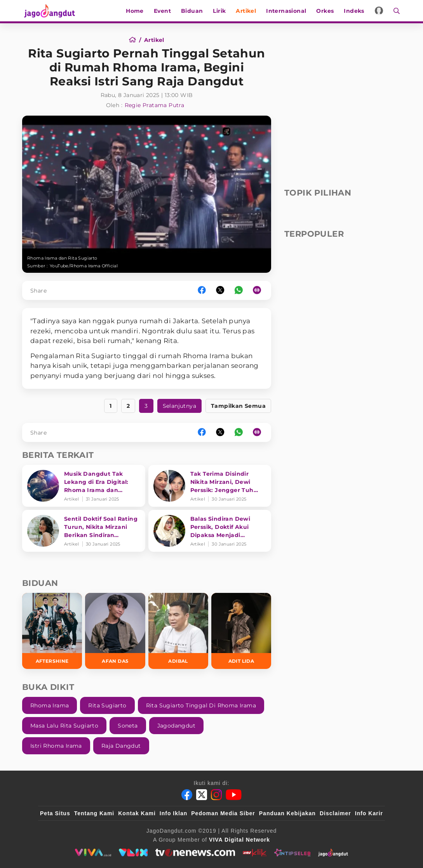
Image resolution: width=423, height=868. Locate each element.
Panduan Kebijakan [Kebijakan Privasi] (287, 813)
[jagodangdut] (333, 852)
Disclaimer (335, 813)
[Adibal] (178, 631)
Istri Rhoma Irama (56, 746)
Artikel (247, 11)
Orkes (326, 11)
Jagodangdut (176, 726)
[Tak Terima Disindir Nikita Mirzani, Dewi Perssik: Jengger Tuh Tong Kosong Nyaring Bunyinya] (210, 486)
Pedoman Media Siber (223, 813)
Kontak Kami (137, 813)
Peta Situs (55, 813)
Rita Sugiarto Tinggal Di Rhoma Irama (201, 705)
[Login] (380, 11)
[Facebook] (187, 795)
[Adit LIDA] (241, 631)
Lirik (221, 11)
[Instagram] (216, 795)
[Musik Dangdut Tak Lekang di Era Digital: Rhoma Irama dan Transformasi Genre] (84, 486)
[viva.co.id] (93, 852)
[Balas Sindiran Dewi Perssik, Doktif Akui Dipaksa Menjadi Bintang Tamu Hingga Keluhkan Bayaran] (210, 531)
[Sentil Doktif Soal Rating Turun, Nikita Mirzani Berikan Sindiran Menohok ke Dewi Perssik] (84, 531)
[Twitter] (202, 795)
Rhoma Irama (50, 705)
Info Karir (369, 813)
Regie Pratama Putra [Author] (155, 105)
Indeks (355, 11)
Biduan (193, 11)
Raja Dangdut (121, 746)
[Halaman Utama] (50, 11)
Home (136, 11)
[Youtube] (234, 795)
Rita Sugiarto (107, 705)
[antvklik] (255, 852)
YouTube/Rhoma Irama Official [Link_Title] (84, 266)
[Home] (135, 40)
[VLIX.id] (133, 852)
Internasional (287, 11)
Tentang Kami (94, 813)
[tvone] (195, 852)
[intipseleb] (292, 852)
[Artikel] (154, 40)
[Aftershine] (52, 631)
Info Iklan (173, 813)
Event (164, 11)
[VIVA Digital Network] (239, 840)
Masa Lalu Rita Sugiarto (64, 726)
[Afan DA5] (115, 631)
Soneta (128, 726)
